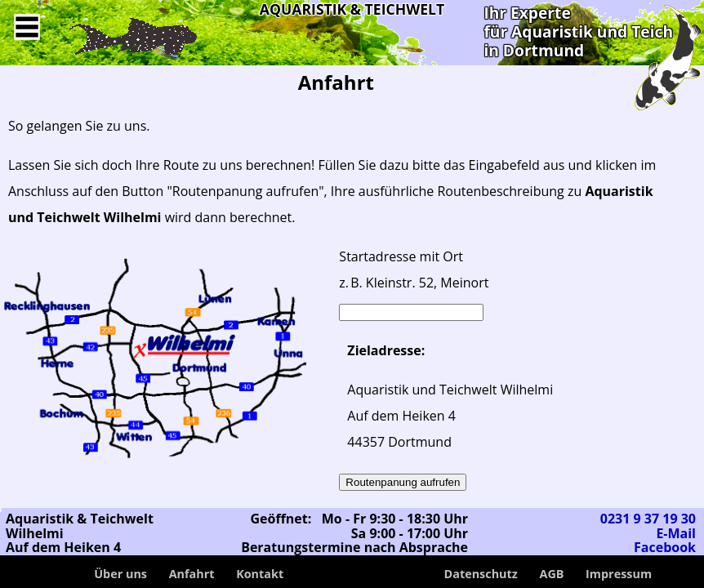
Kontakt (260, 574)
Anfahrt (192, 574)
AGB (551, 574)
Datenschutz (481, 574)
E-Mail (676, 533)
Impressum (619, 574)
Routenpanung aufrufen (403, 482)
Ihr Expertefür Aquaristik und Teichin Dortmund (578, 31)
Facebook (665, 547)
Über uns (120, 574)
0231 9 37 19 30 (648, 519)
